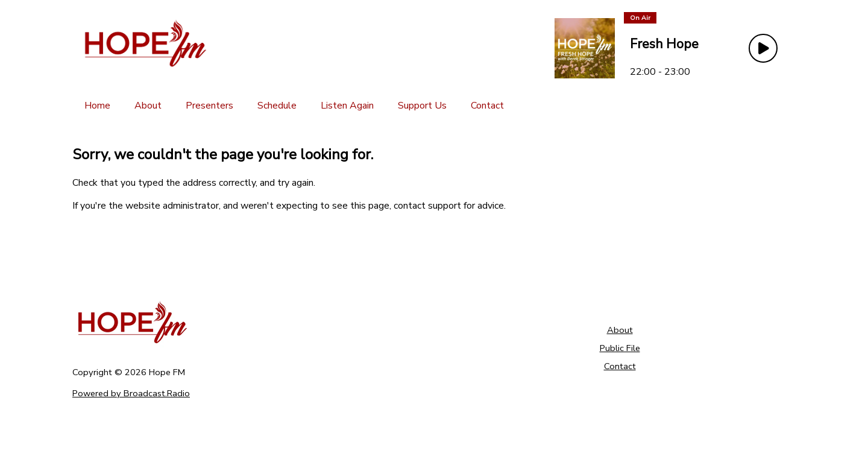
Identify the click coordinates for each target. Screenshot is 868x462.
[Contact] (487, 106)
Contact (620, 366)
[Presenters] (209, 106)
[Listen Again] (347, 106)
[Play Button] (763, 48)
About (620, 330)
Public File (620, 348)
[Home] (97, 106)
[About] (148, 106)
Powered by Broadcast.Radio (131, 393)
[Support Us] (422, 106)
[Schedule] (277, 106)
